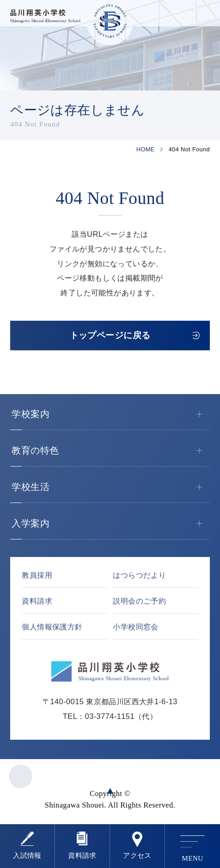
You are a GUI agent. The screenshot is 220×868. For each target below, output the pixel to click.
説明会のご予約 (139, 601)
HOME (146, 150)
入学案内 (111, 524)
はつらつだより (139, 575)
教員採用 (37, 575)
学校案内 (111, 414)
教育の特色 (111, 451)
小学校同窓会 (135, 627)
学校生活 (111, 487)
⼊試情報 (27, 855)
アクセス (137, 855)
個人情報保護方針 (52, 627)
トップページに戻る (110, 335)
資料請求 (82, 855)
